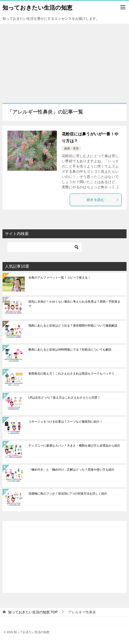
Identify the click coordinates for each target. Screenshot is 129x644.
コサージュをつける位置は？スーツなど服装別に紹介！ (65, 422)
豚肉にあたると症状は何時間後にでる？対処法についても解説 (70, 350)
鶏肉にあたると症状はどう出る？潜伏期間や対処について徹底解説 (73, 326)
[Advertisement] (64, 61)
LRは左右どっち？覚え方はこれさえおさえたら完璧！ (64, 398)
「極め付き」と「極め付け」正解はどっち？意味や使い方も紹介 (71, 470)
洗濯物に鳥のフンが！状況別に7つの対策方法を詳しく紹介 (68, 494)
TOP (33, 612)
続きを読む (103, 200)
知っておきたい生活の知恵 (37, 7)
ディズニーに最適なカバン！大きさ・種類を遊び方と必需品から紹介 (74, 446)
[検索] (44, 247)
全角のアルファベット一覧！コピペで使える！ (60, 278)
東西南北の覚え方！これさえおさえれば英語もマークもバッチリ (71, 374)
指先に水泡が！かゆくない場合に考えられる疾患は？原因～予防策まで (74, 304)
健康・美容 (71, 148)
